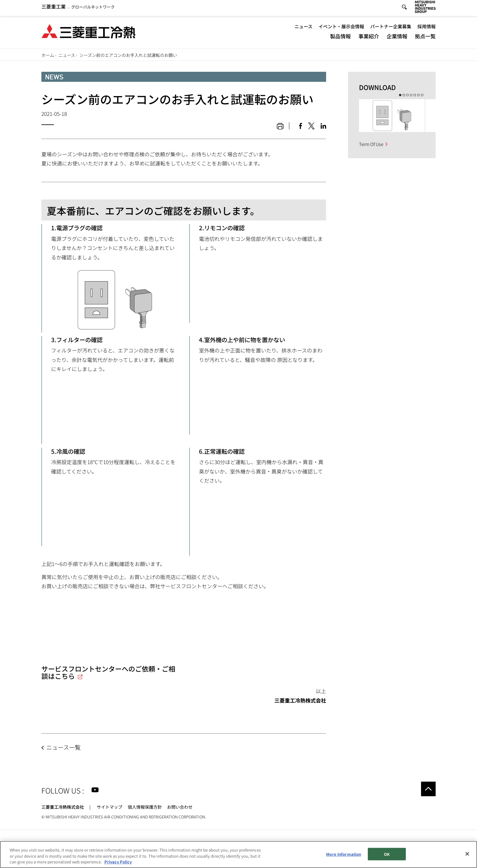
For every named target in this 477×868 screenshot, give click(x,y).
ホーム (48, 55)
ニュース (303, 28)
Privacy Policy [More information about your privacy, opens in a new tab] (118, 862)
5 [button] (415, 95)
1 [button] (400, 95)
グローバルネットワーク (78, 9)
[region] (238, 854)
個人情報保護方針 (145, 807)
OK (387, 854)
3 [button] (407, 95)
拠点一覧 (425, 38)
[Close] (467, 854)
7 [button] (422, 95)
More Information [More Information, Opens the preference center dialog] (344, 854)
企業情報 (397, 38)
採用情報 (427, 28)
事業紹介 (369, 38)
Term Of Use (371, 144)
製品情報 (340, 38)
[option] (392, 116)
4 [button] (411, 95)
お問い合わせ (180, 807)
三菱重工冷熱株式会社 (63, 807)
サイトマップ (110, 807)
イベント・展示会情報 (341, 28)
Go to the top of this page (428, 789)
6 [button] (418, 95)
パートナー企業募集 (391, 28)
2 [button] (404, 95)
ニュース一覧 (63, 747)
